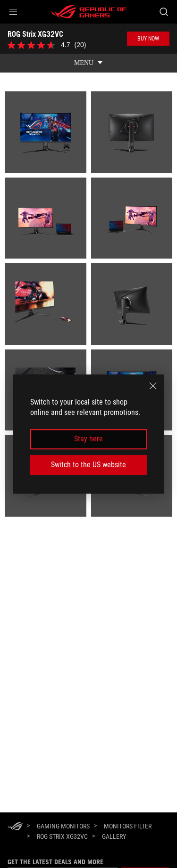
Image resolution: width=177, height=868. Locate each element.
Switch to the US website (88, 465)
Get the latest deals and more (55, 862)
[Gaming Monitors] (63, 826)
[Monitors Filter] (128, 826)
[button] (13, 12)
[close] (153, 386)
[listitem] (46, 132)
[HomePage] (15, 827)
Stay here (88, 439)
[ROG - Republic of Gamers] (89, 12)
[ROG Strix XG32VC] (62, 836)
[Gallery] (114, 837)
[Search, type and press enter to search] (164, 12)
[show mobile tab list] (88, 63)
